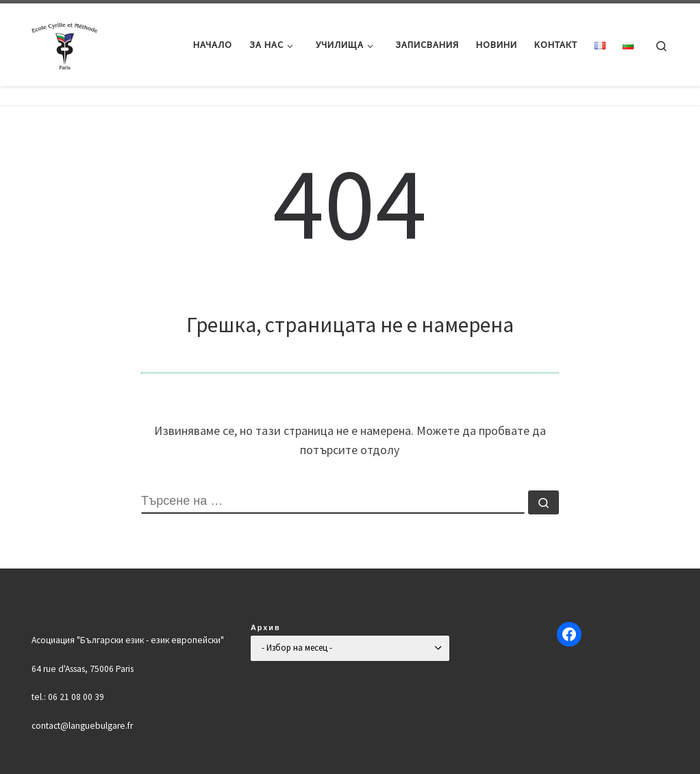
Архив (266, 627)
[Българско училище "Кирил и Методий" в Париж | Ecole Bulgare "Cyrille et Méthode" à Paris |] (66, 42)
